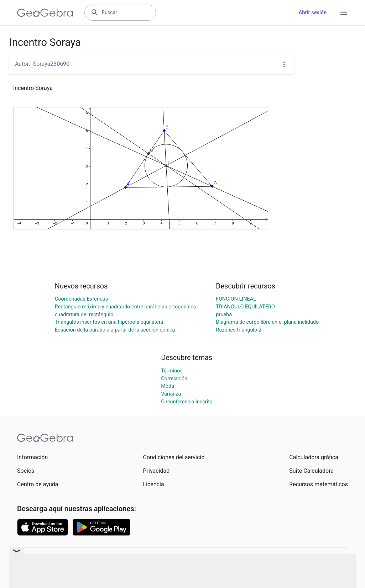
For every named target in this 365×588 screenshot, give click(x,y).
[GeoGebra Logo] (45, 13)
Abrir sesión (313, 13)
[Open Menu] (344, 13)
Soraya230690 (51, 64)
